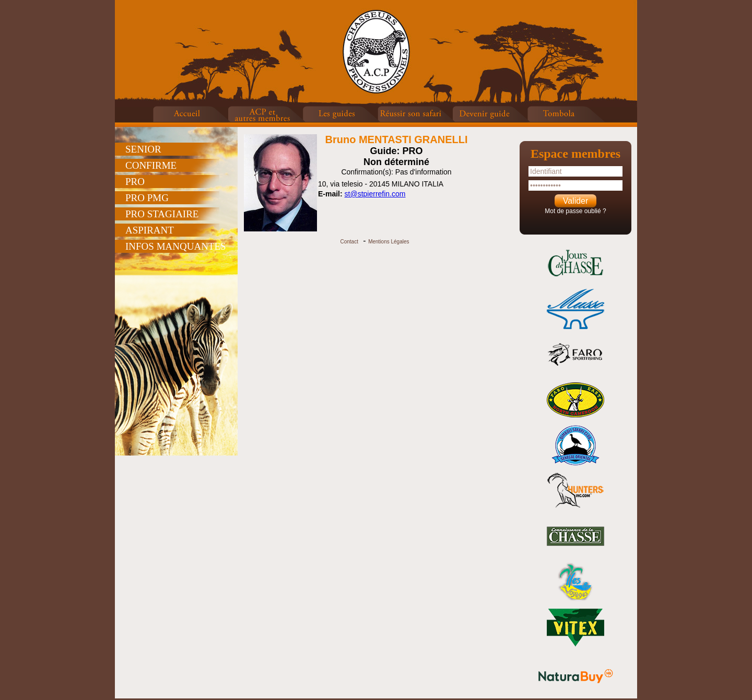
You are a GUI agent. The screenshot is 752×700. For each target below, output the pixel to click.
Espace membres (575, 154)
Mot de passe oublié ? (575, 211)
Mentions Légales (389, 242)
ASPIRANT (150, 230)
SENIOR (143, 149)
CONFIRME (151, 165)
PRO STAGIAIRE (162, 214)
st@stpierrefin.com (375, 194)
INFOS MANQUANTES (176, 246)
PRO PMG (147, 198)
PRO (135, 182)
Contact (349, 242)
